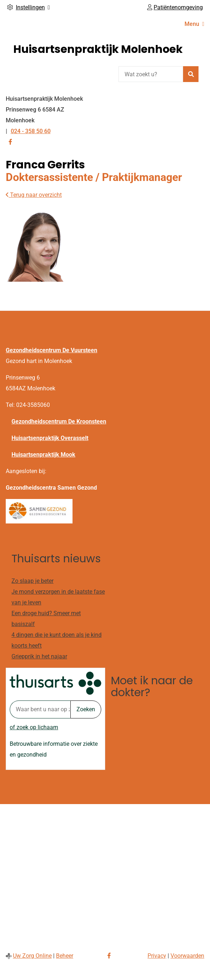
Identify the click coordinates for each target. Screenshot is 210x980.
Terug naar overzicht (34, 195)
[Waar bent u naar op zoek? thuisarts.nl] (40, 709)
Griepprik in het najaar (39, 656)
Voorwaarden (187, 956)
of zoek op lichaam (34, 727)
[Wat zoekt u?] (151, 74)
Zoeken (86, 709)
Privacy (157, 956)
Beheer (65, 956)
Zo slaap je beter (32, 581)
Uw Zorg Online (32, 956)
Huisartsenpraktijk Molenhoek (98, 49)
